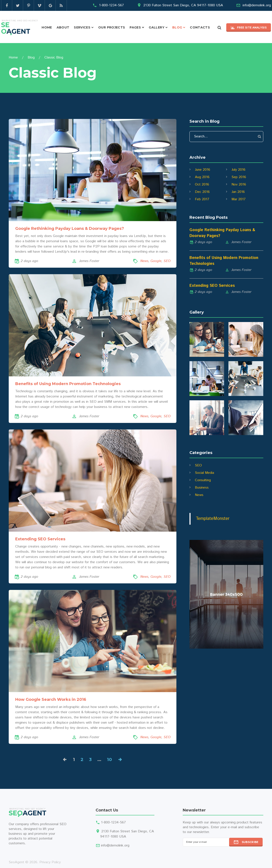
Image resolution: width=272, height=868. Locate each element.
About (63, 27)
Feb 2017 (202, 199)
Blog (177, 27)
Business (202, 488)
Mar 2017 (239, 199)
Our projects (112, 27)
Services (82, 27)
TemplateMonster (213, 519)
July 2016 (238, 170)
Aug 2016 (202, 177)
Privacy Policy (50, 862)
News (144, 261)
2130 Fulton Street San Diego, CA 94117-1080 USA (183, 5)
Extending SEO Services (40, 539)
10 (109, 759)
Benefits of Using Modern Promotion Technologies (68, 384)
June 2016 (203, 170)
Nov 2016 (239, 184)
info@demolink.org (257, 5)
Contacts (200, 27)
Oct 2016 (202, 184)
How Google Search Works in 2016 (51, 699)
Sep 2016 (239, 177)
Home (47, 27)
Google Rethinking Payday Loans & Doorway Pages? (70, 229)
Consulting (203, 480)
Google (156, 261)
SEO (167, 261)
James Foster (89, 261)
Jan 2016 (238, 192)
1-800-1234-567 (112, 5)
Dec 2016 (202, 192)
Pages (135, 27)
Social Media (204, 473)
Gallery (156, 27)
